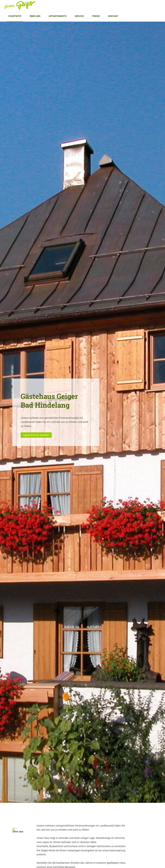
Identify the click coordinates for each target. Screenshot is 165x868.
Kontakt (113, 16)
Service (79, 16)
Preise (96, 16)
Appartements (58, 16)
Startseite (15, 16)
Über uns (35, 16)
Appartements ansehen (36, 435)
